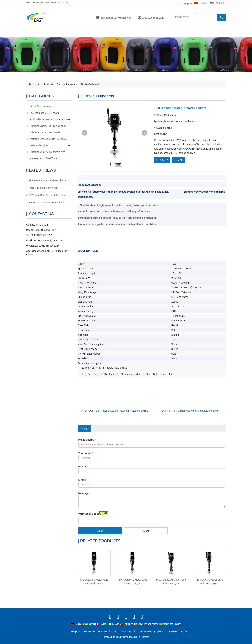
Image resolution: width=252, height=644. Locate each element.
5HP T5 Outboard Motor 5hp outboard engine (193, 411)
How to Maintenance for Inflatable (47, 203)
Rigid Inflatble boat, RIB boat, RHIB (49, 119)
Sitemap (145, 637)
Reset (146, 531)
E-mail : (84, 480)
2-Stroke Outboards (89, 84)
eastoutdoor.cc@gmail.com (116, 18)
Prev (85, 133)
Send (100, 531)
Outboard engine (66, 84)
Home (35, 33)
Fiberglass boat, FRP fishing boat (48, 126)
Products (77, 33)
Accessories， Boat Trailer (44, 158)
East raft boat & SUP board (44, 113)
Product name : (88, 440)
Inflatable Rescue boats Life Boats (48, 139)
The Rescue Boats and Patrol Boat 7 (49, 180)
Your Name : (87, 453)
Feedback (139, 33)
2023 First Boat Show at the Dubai (47, 195)
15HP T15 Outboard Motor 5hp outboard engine (122, 411)
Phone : (84, 467)
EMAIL (179, 160)
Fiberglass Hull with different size (47, 152)
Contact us (162, 33)
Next (144, 133)
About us (55, 33)
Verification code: (89, 514)
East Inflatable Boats (41, 106)
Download (116, 33)
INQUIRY (162, 160)
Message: (84, 493)
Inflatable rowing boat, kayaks (45, 132)
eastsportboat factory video (43, 188)
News (96, 33)
